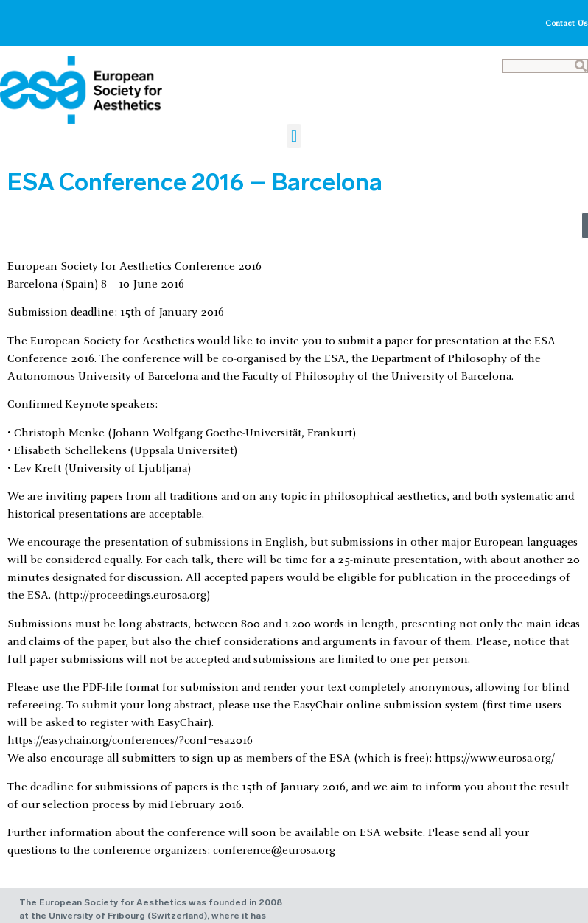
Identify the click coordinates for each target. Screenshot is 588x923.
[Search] (581, 66)
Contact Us (567, 23)
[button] (294, 136)
